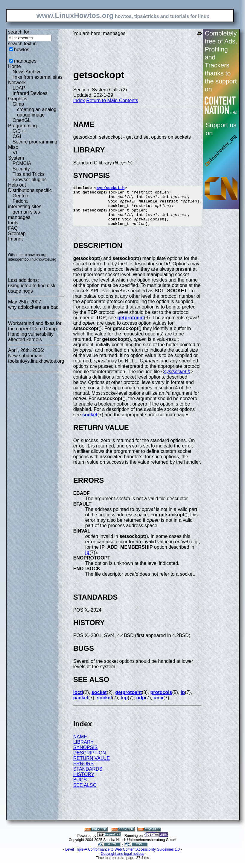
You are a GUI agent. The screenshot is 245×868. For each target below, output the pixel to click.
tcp (124, 706)
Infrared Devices (30, 93)
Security (21, 169)
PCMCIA (22, 163)
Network (17, 83)
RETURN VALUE (92, 766)
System (16, 158)
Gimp (18, 104)
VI (15, 153)
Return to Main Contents (112, 100)
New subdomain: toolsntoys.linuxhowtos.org (36, 358)
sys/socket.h (111, 188)
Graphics (18, 99)
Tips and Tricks (29, 174)
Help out (17, 185)
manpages (25, 61)
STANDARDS (88, 777)
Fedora (20, 201)
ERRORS (83, 772)
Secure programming (35, 142)
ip (87, 561)
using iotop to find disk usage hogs (32, 288)
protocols (161, 700)
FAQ (13, 228)
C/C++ (19, 131)
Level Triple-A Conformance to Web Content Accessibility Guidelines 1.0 (122, 858)
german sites (26, 212)
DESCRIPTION (90, 761)
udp (140, 706)
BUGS (80, 788)
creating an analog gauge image (37, 112)
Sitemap (17, 233)
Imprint (15, 239)
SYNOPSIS (86, 756)
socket (90, 423)
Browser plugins (30, 180)
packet (81, 706)
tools (13, 223)
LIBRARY (83, 750)
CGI (17, 136)
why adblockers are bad (33, 307)
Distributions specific (30, 190)
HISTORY (84, 782)
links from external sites (38, 77)
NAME (80, 745)
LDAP (19, 88)
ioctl (78, 700)
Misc (13, 147)
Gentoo (20, 196)
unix (158, 706)
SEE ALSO (85, 793)
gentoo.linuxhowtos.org (37, 259)
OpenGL (22, 120)
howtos (22, 50)
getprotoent (131, 326)
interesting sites (25, 207)
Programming (22, 126)
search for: (19, 32)
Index (79, 100)
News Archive (27, 72)
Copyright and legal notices (122, 862)
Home (15, 66)
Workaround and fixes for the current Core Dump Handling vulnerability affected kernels (35, 331)
